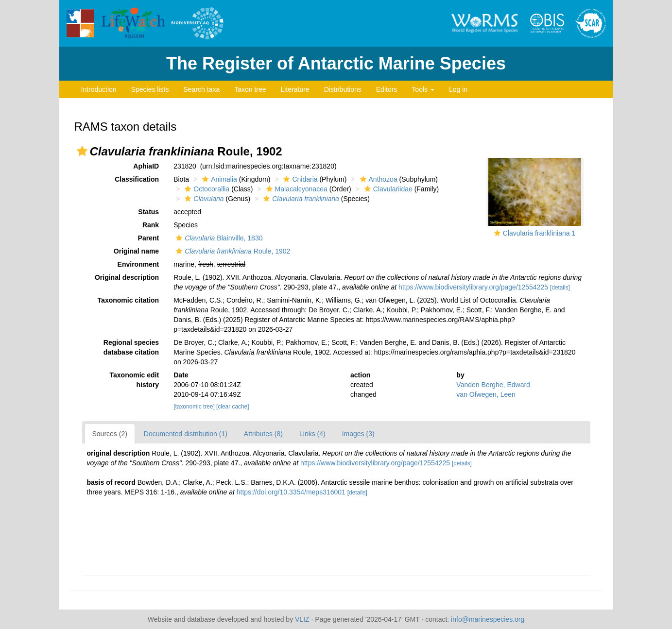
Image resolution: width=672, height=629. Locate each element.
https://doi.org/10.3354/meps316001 (291, 492)
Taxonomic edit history (135, 380)
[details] (560, 288)
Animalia (218, 179)
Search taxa (201, 89)
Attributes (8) (263, 434)
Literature (295, 89)
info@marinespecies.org (488, 619)
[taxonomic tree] (194, 407)
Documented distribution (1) (186, 434)
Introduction (99, 89)
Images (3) (358, 434)
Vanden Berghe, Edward (493, 385)
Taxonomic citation (129, 300)
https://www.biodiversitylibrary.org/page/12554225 (473, 287)
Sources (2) (110, 434)
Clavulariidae (387, 189)
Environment (138, 264)
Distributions (343, 89)
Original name (136, 251)
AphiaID (146, 166)
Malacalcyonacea (296, 189)
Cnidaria (299, 179)
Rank (151, 225)
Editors (387, 89)
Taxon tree (250, 89)
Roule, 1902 (232, 251)
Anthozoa (378, 179)
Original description (127, 277)
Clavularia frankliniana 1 (539, 233)
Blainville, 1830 (218, 238)
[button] (82, 151)
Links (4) (312, 434)
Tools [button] (423, 89)
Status (148, 212)
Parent (149, 238)
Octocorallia (206, 189)
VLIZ (302, 619)
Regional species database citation (131, 347)
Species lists (150, 89)
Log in (458, 89)
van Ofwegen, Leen (486, 394)
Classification (137, 179)
